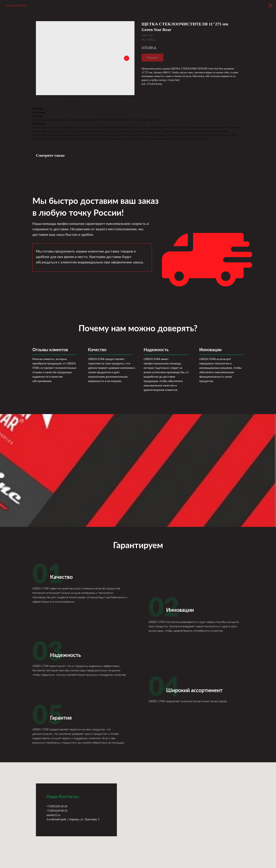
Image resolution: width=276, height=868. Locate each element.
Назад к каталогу (17, 5)
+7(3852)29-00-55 (57, 811)
